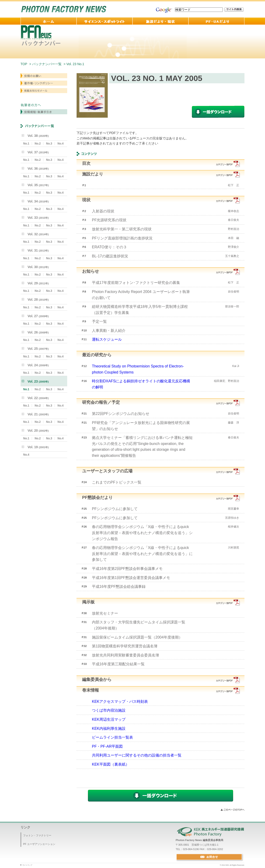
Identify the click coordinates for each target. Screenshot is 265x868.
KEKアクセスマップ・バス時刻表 (120, 701)
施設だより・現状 (160, 21)
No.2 (38, 144)
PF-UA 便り (216, 21)
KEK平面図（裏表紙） (111, 764)
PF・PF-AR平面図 (107, 746)
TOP (24, 64)
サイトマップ (27, 865)
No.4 (60, 144)
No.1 (26, 144)
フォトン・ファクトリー (37, 835)
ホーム (49, 21)
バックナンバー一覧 (47, 64)
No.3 (49, 144)
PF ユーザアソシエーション (39, 844)
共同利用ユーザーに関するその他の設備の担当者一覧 (137, 755)
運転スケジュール (107, 339)
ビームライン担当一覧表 (112, 737)
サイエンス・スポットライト (105, 21)
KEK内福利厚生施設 (109, 728)
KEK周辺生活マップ (109, 719)
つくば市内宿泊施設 (109, 710)
